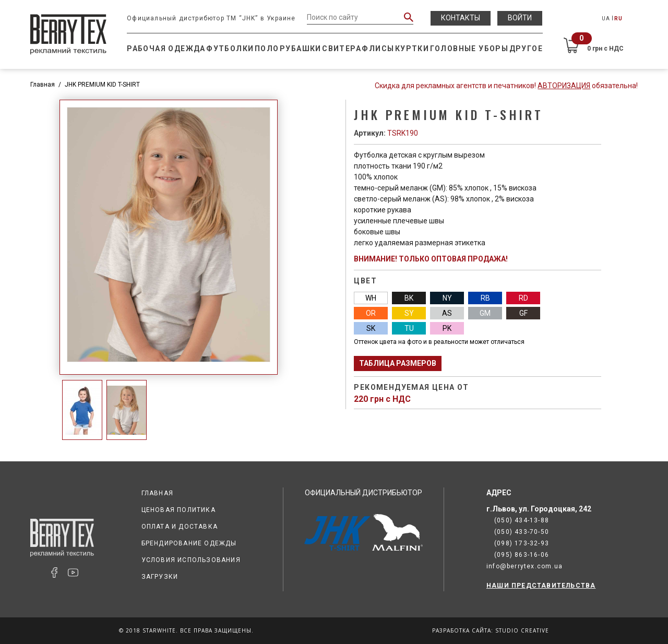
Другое (526, 49)
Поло (267, 49)
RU (618, 19)
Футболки (230, 49)
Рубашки (301, 49)
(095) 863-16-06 (522, 555)
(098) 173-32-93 (522, 543)
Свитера (342, 49)
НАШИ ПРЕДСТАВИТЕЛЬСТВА (541, 586)
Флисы (378, 49)
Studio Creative (522, 630)
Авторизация (564, 86)
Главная (43, 85)
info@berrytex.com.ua (524, 566)
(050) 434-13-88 (522, 520)
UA (606, 19)
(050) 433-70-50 (522, 532)
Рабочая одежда (166, 49)
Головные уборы (469, 49)
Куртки (412, 49)
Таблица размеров (398, 363)
